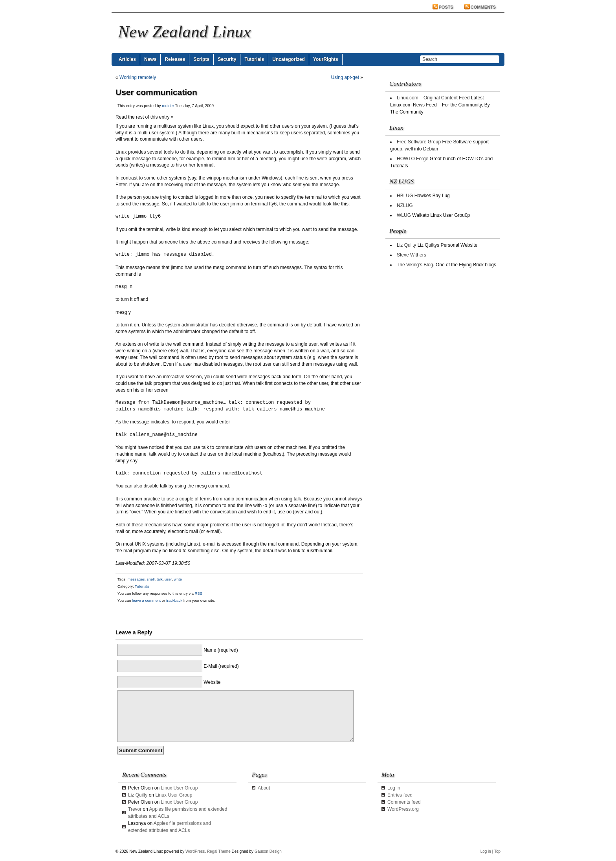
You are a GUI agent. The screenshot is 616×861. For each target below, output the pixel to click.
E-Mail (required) (221, 666)
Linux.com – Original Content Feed (433, 98)
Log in (394, 788)
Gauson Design (268, 851)
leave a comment (146, 600)
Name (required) (221, 650)
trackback (174, 600)
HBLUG (405, 196)
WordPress (195, 851)
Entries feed (400, 795)
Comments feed (404, 802)
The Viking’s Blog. (416, 265)
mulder (168, 106)
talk (160, 579)
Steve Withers (412, 255)
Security (227, 59)
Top (497, 851)
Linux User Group (179, 788)
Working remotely (138, 77)
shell (151, 579)
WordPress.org (403, 809)
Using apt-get (345, 77)
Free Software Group (419, 142)
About (264, 788)
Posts (446, 7)
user (168, 579)
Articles (127, 59)
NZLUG (405, 205)
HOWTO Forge (412, 159)
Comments (483, 7)
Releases (175, 59)
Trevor (135, 809)
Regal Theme (219, 851)
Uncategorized (289, 59)
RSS (198, 593)
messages (136, 579)
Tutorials (254, 59)
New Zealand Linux (184, 32)
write (178, 579)
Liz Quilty (406, 245)
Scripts (201, 59)
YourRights (326, 59)
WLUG (404, 215)
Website (212, 682)
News (150, 59)
